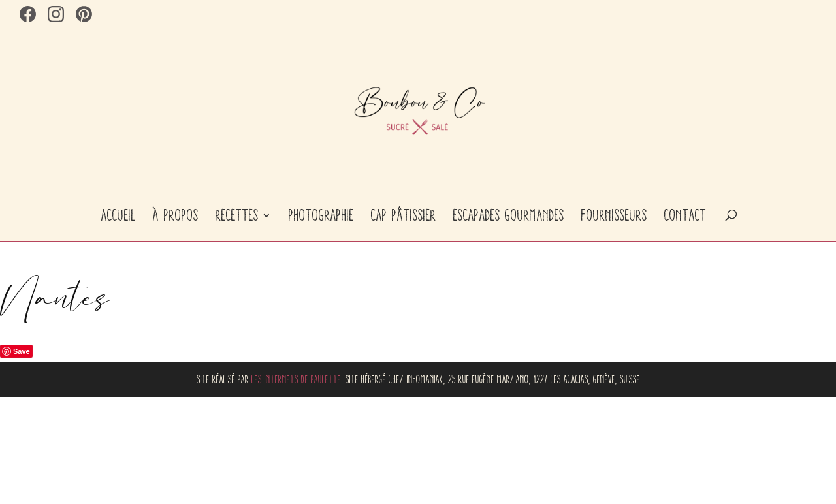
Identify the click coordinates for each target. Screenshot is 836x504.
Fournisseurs (614, 215)
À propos (176, 215)
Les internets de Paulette (296, 379)
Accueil (119, 215)
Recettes (237, 215)
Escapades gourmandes (509, 215)
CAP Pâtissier (404, 215)
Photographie (321, 215)
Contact (685, 215)
